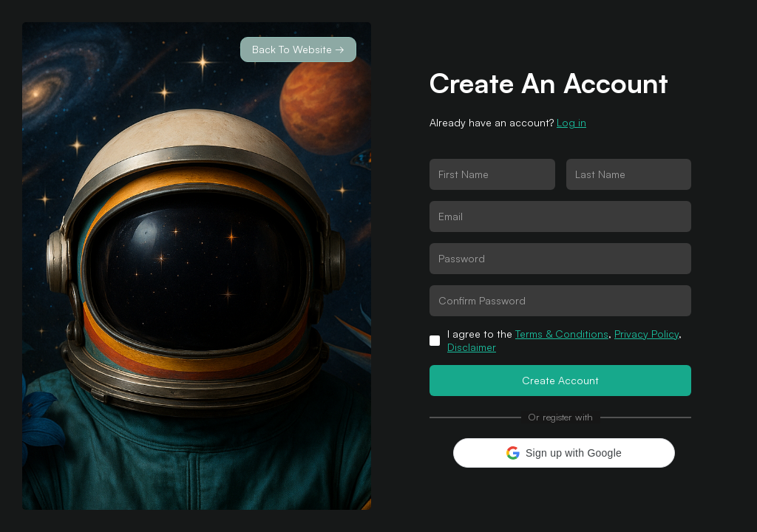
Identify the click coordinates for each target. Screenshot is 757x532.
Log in (571, 122)
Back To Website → (298, 49)
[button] (564, 453)
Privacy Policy (646, 334)
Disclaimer (472, 347)
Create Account (560, 380)
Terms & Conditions (562, 334)
